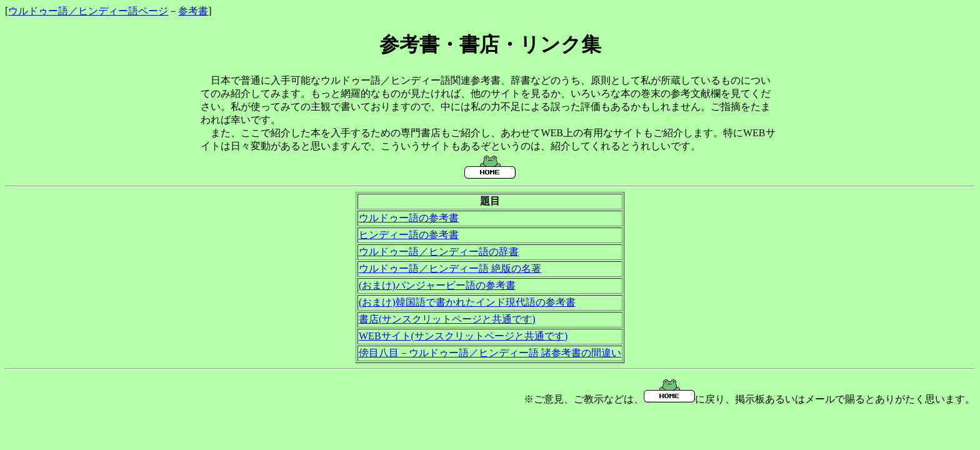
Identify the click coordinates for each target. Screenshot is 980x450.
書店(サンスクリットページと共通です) (447, 319)
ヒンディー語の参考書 (409, 235)
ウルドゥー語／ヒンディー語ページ (88, 11)
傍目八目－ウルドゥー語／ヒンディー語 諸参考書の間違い (490, 353)
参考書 (193, 11)
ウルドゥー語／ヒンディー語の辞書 (439, 252)
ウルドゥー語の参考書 (409, 218)
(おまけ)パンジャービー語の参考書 (437, 285)
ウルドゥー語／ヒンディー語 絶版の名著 (450, 268)
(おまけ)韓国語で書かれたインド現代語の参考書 (467, 302)
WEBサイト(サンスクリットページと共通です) (463, 336)
